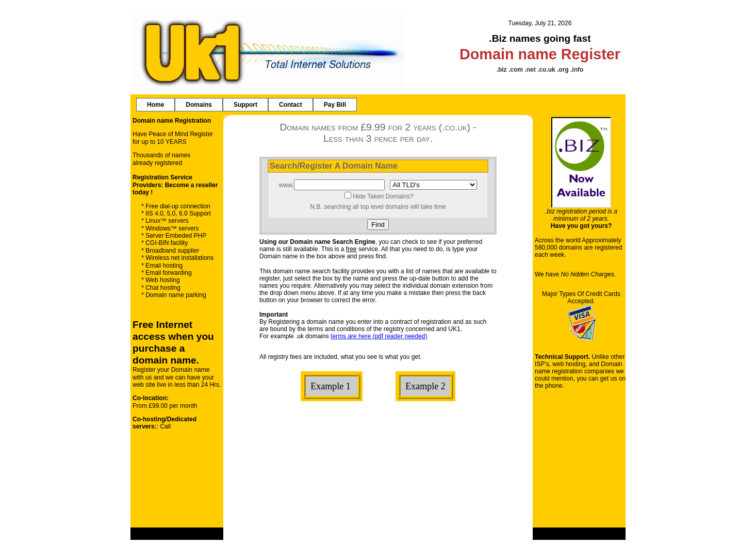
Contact (291, 105)
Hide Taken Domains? (383, 196)
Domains (199, 105)
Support (245, 105)
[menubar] (246, 105)
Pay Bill (335, 105)
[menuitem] (155, 105)
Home (155, 105)
